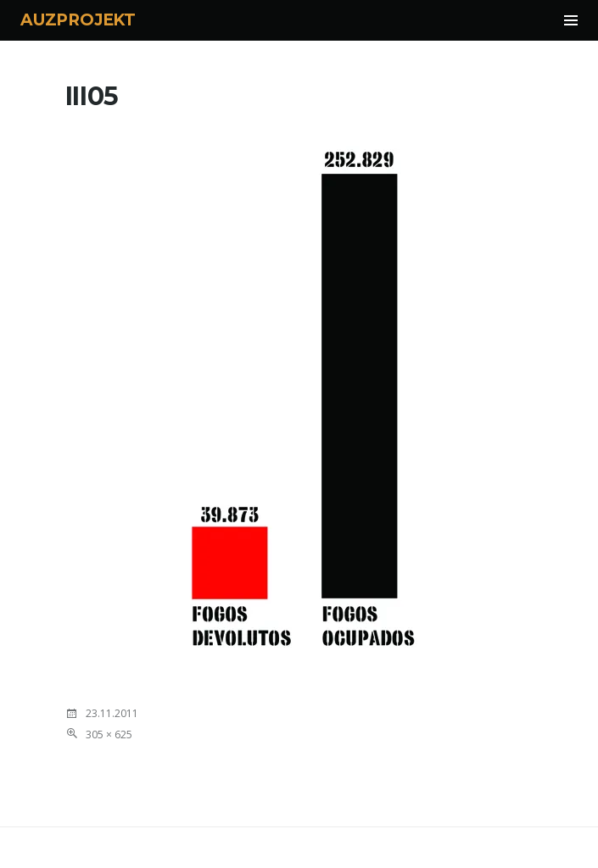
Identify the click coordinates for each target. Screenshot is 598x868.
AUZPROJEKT (78, 20)
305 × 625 (109, 734)
